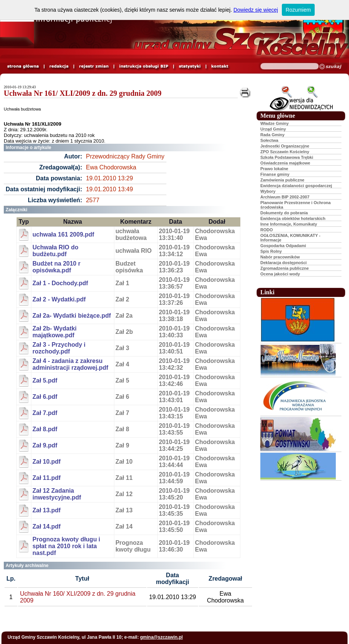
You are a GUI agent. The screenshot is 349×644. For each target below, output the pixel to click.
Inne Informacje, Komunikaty (289, 224)
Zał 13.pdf (47, 510)
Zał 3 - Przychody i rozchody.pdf (59, 348)
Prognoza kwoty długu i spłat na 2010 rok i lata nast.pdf (66, 546)
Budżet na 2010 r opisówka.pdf (56, 267)
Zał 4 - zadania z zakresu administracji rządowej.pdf (70, 364)
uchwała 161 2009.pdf (63, 234)
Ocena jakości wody (280, 274)
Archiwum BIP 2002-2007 (285, 197)
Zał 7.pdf (45, 413)
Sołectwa (269, 140)
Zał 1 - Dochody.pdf (60, 283)
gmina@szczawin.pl (161, 637)
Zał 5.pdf (45, 380)
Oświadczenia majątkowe (285, 163)
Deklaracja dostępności (284, 263)
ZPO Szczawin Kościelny (285, 152)
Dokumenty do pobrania (284, 213)
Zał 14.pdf (47, 526)
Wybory (268, 191)
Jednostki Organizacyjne (285, 146)
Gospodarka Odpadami (283, 246)
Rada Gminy (272, 135)
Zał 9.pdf (45, 445)
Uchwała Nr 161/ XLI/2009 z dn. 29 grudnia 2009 (83, 93)
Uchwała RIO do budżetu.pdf (55, 251)
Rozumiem (298, 10)
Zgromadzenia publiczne (284, 268)
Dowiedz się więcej (256, 10)
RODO (267, 230)
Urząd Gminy (273, 129)
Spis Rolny (271, 251)
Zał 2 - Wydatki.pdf (59, 299)
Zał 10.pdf (47, 462)
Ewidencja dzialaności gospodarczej (296, 186)
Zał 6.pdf (45, 397)
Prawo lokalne (274, 169)
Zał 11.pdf (47, 478)
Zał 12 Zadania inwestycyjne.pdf (57, 494)
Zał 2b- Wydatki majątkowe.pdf (55, 332)
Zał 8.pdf (45, 429)
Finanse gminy (275, 174)
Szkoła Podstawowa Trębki (287, 157)
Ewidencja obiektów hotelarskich (293, 218)
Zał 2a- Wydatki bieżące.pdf (72, 316)
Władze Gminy (274, 123)
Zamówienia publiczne (282, 180)
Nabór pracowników (280, 257)
